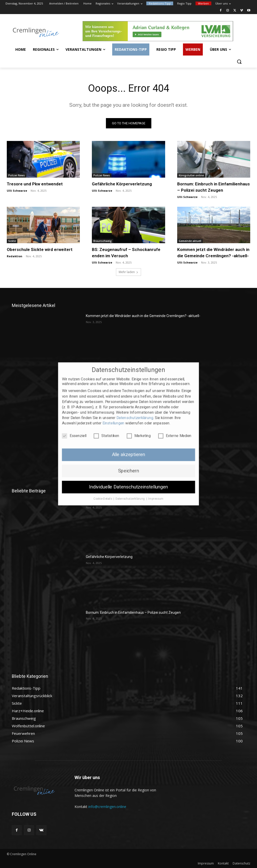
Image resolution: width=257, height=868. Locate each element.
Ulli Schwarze (17, 191)
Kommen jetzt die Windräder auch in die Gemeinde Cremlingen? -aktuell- (143, 316)
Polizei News (17, 175)
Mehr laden (128, 272)
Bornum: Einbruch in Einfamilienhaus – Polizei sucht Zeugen (133, 612)
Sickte (12, 241)
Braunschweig (103, 241)
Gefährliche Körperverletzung (122, 184)
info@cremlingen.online (107, 807)
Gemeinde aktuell (190, 241)
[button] (239, 62)
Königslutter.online (191, 175)
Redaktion (15, 256)
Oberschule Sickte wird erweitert (40, 249)
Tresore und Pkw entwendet (35, 184)
